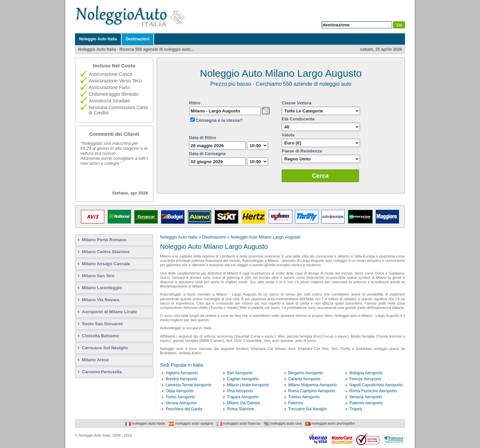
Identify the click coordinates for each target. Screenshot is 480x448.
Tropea (356, 409)
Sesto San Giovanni (102, 324)
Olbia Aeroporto (179, 391)
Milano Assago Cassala (106, 264)
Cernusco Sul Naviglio (105, 348)
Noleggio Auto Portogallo (330, 423)
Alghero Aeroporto (182, 373)
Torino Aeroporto (180, 397)
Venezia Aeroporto (366, 397)
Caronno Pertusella (102, 372)
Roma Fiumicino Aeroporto (373, 391)
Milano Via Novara (101, 300)
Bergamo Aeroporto (306, 373)
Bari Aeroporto (240, 373)
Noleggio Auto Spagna (191, 423)
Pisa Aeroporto (240, 391)
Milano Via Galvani (244, 403)
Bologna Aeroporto (366, 373)
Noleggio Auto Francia (238, 423)
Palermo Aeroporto (366, 403)
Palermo (296, 403)
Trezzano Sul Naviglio (308, 409)
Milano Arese (95, 360)
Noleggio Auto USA (283, 423)
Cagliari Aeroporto (243, 379)
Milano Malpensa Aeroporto (313, 385)
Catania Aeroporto (304, 379)
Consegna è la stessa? (219, 120)
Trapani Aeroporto (243, 397)
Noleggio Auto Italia (98, 39)
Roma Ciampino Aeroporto (312, 391)
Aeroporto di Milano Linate (109, 312)
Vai (399, 25)
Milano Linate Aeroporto (248, 385)
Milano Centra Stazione (106, 252)
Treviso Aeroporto (304, 397)
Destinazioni (138, 39)
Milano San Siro (98, 276)
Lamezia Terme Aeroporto (188, 385)
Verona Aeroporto (181, 403)
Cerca (320, 176)
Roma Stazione (241, 409)
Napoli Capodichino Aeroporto (376, 385)
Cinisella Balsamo (100, 336)
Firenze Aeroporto (365, 379)
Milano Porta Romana (104, 240)
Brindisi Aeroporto (181, 379)
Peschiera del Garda (184, 409)
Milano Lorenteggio (102, 288)
